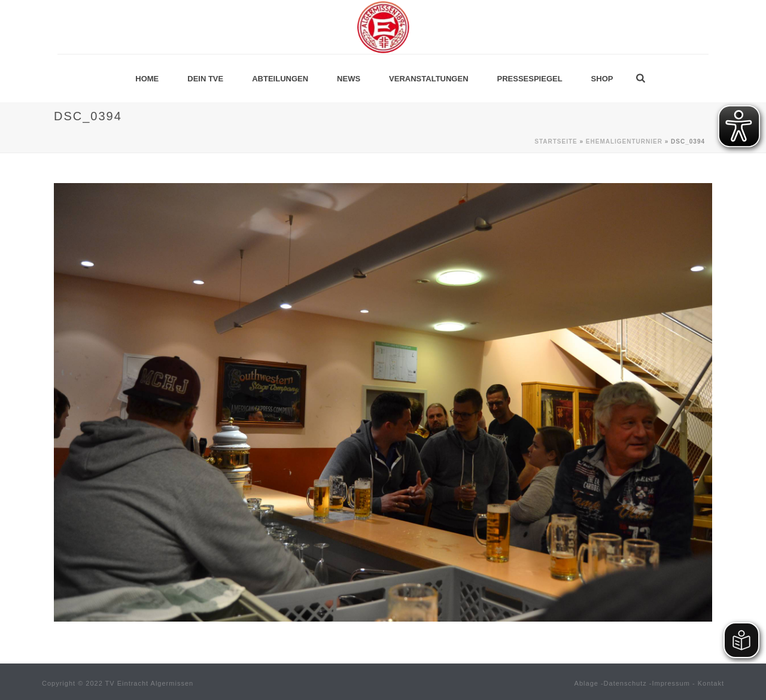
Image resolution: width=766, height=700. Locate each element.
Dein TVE (205, 79)
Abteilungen (280, 79)
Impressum (671, 683)
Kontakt (711, 683)
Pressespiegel (530, 79)
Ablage (586, 683)
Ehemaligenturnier (624, 141)
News (349, 79)
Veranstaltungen (428, 79)
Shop (602, 79)
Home (147, 79)
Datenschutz (625, 683)
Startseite (556, 141)
